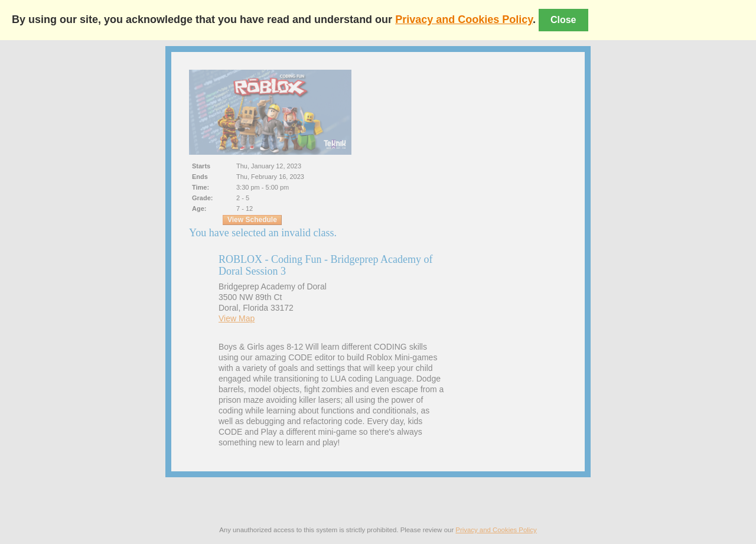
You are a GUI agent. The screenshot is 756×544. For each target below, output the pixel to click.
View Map (237, 318)
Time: (201, 187)
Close (563, 20)
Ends (200, 177)
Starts (201, 166)
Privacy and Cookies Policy (464, 19)
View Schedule (252, 220)
